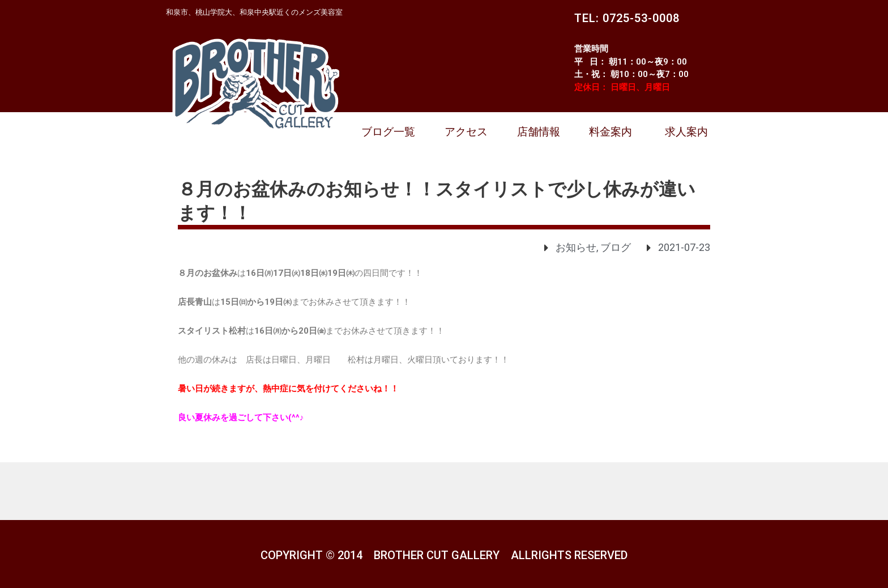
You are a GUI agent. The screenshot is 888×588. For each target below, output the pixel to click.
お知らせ (576, 247)
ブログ (616, 247)
